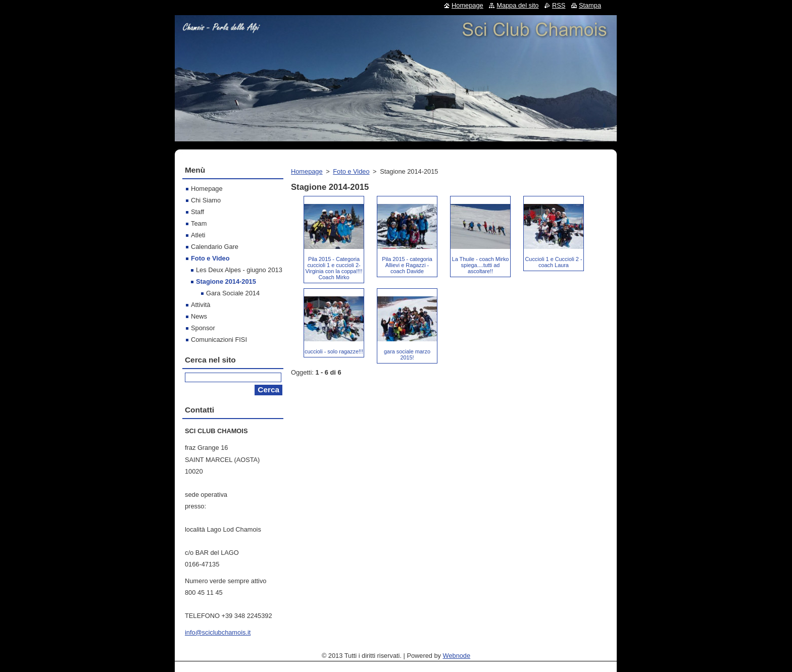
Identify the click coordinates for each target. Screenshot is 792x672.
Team (199, 223)
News (199, 316)
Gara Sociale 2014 (233, 293)
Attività (201, 305)
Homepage (307, 171)
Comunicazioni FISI (219, 340)
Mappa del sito (517, 5)
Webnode (457, 656)
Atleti (198, 235)
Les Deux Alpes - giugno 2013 (239, 270)
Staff (197, 212)
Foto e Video (351, 171)
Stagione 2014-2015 (226, 281)
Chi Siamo (206, 200)
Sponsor (203, 328)
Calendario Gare (215, 247)
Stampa (590, 5)
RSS (559, 5)
